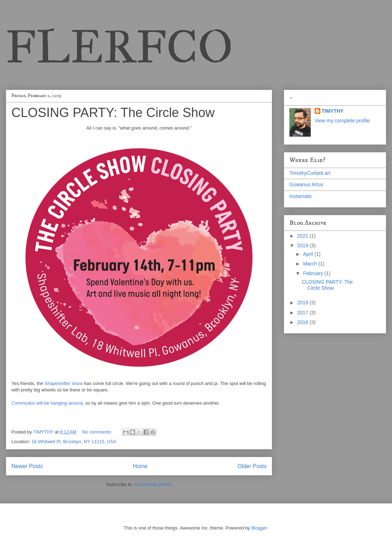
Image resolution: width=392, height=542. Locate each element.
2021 (303, 236)
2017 (303, 313)
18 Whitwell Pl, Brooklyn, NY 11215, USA (74, 442)
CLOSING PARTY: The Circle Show (113, 113)
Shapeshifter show (64, 383)
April (309, 254)
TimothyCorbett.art (310, 173)
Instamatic (301, 196)
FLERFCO (119, 47)
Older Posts (252, 466)
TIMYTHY (333, 111)
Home (140, 466)
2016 (303, 322)
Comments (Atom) (153, 484)
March (311, 264)
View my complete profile (342, 121)
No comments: (98, 432)
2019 (303, 245)
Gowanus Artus (306, 184)
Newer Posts (27, 466)
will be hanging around (47, 403)
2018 (303, 303)
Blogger (259, 528)
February (314, 273)
